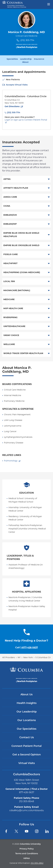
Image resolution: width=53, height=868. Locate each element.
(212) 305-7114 (27, 40)
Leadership (26, 59)
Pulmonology (11, 461)
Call (27, 648)
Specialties (12, 59)
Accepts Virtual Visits (17, 85)
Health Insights (27, 703)
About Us (26, 694)
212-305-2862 (37, 863)
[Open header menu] (49, 4)
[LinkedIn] (47, 831)
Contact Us (27, 737)
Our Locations (27, 720)
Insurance (39, 59)
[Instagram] (37, 831)
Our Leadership (27, 712)
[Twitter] (16, 831)
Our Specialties (27, 729)
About (25, 62)
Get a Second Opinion (27, 755)
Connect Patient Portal (26, 746)
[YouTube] (27, 831)
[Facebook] (6, 831)
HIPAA (27, 858)
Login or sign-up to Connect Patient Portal (26, 120)
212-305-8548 (26, 801)
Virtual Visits (27, 763)
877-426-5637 (27, 792)
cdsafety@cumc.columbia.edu (27, 810)
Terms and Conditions (27, 854)
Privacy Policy (27, 849)
